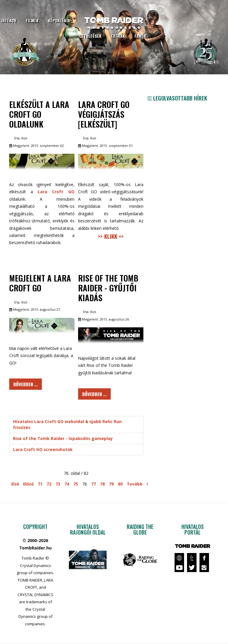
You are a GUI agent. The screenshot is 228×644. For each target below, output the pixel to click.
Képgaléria (59, 21)
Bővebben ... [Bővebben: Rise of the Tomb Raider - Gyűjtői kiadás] (94, 394)
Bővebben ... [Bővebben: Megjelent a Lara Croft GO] (26, 384)
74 (67, 484)
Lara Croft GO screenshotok (43, 449)
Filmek (32, 21)
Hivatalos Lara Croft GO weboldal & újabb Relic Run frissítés (67, 424)
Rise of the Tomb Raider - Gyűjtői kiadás (108, 288)
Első (15, 484)
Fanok (140, 36)
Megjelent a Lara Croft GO (40, 283)
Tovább (135, 484)
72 (49, 484)
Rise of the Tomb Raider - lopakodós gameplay (63, 438)
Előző (28, 484)
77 (94, 484)
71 (40, 484)
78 (102, 484)
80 (120, 484)
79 (111, 484)
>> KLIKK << (111, 236)
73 (58, 484)
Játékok (9, 21)
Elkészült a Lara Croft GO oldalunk (39, 114)
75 (76, 484)
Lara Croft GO (56, 192)
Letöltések (91, 36)
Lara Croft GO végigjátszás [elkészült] (104, 114)
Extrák (118, 36)
